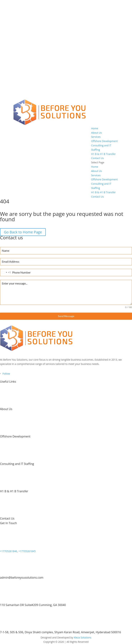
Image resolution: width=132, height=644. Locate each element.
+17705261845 (27, 551)
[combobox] (6, 273)
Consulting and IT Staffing (17, 464)
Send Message (66, 316)
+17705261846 (9, 551)
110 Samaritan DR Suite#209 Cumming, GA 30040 (33, 605)
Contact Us (97, 158)
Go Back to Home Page (23, 232)
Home (95, 128)
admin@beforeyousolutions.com (22, 578)
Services (96, 137)
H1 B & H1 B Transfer (103, 154)
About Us (96, 133)
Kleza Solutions (83, 637)
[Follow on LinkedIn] (6, 374)
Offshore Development (104, 141)
